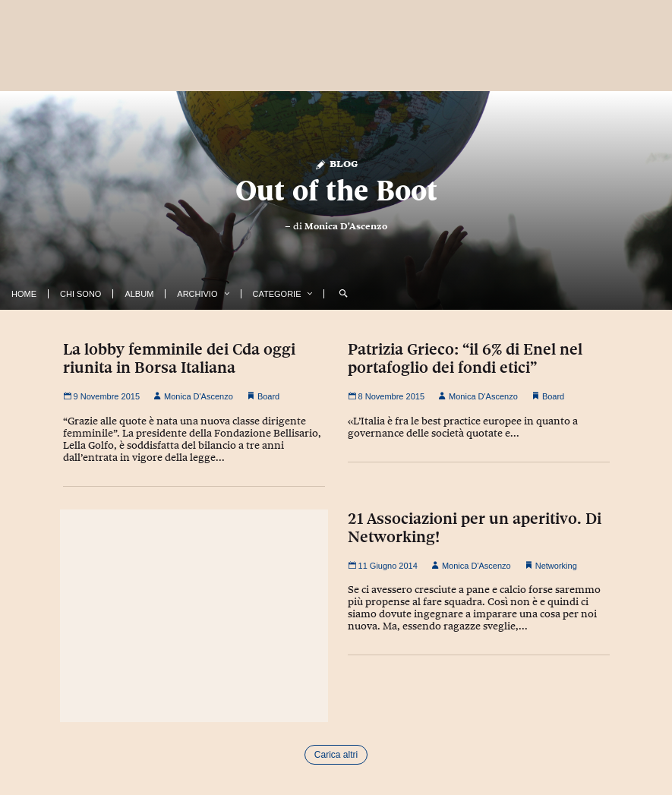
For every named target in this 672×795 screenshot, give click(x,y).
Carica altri (336, 755)
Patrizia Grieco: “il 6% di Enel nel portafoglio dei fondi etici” (465, 358)
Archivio (197, 294)
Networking (556, 566)
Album (139, 294)
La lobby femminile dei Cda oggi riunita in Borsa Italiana (179, 358)
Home (24, 294)
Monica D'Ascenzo (346, 226)
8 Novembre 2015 (386, 396)
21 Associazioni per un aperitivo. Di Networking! (475, 528)
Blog (336, 163)
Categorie (277, 294)
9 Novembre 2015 (102, 396)
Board (268, 396)
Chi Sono (80, 294)
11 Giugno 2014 (383, 566)
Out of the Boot (336, 190)
